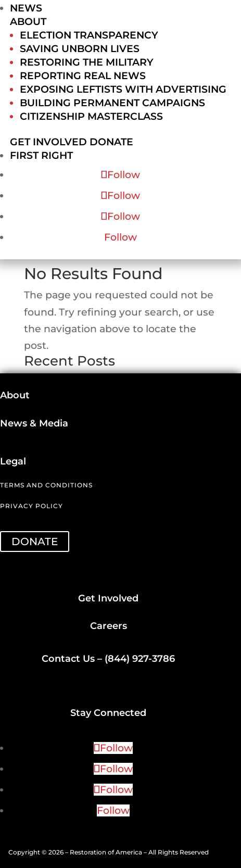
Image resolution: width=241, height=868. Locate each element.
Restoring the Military (87, 62)
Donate (111, 142)
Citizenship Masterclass (91, 116)
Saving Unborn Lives (80, 49)
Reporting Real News (83, 76)
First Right (41, 155)
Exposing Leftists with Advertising (123, 89)
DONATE (35, 542)
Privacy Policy (31, 506)
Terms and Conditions (46, 485)
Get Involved (48, 142)
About (28, 22)
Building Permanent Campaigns (112, 103)
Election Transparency (89, 35)
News (26, 8)
